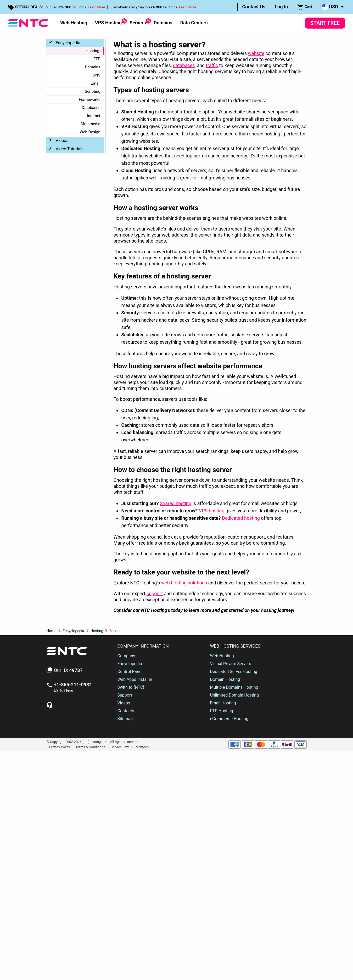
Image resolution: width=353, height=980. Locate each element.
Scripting (93, 91)
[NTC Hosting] (28, 23)
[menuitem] (254, 7)
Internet (94, 116)
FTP (97, 59)
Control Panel (130, 672)
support (155, 593)
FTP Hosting (222, 711)
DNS (96, 75)
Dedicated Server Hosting (234, 672)
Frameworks (89, 100)
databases (184, 65)
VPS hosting (212, 511)
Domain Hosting (225, 679)
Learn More (97, 7)
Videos (62, 141)
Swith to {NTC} (131, 687)
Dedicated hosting (241, 518)
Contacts (126, 711)
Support (125, 695)
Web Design (90, 132)
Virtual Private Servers (231, 664)
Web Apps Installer (135, 679)
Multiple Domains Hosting (234, 687)
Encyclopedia (68, 43)
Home (51, 631)
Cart (305, 7)
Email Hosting (223, 703)
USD (330, 7)
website (256, 53)
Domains (163, 23)
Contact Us (254, 7)
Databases (91, 108)
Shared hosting (176, 503)
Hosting (92, 51)
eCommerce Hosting (229, 719)
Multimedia (91, 124)
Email (95, 83)
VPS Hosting (108, 22)
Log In (281, 7)
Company (126, 656)
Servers (138, 22)
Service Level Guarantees (130, 747)
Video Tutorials (69, 149)
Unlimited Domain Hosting (234, 695)
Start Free (325, 23)
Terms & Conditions (90, 747)
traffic (212, 65)
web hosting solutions (184, 583)
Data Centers (194, 23)
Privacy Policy (59, 747)
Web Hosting (74, 23)
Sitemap (125, 719)
